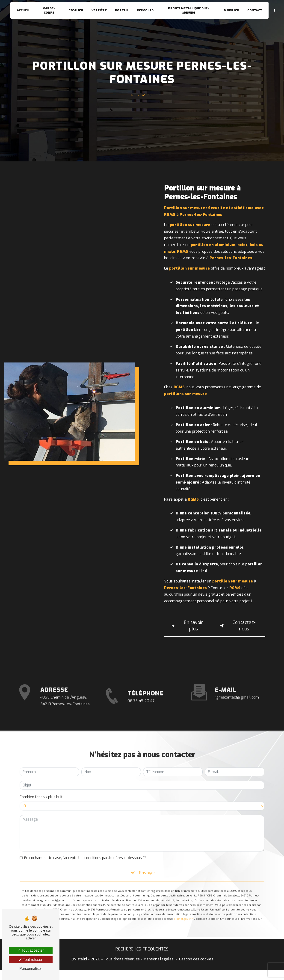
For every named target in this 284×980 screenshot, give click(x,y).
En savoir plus (187, 626)
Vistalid (81, 962)
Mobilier (231, 10)
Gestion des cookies (196, 962)
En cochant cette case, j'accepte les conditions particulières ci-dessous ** (85, 838)
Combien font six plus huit (41, 777)
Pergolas (145, 10)
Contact (254, 10)
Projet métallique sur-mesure (189, 10)
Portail (122, 10)
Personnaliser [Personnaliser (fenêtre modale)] (31, 969)
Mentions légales (158, 962)
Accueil (24, 10)
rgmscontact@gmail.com (237, 678)
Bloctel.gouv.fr (183, 902)
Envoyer (148, 855)
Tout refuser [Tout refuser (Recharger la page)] (31, 960)
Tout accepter (31, 950)
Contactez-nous (238, 626)
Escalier (76, 10)
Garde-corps (50, 10)
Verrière (99, 10)
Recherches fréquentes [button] (142, 953)
